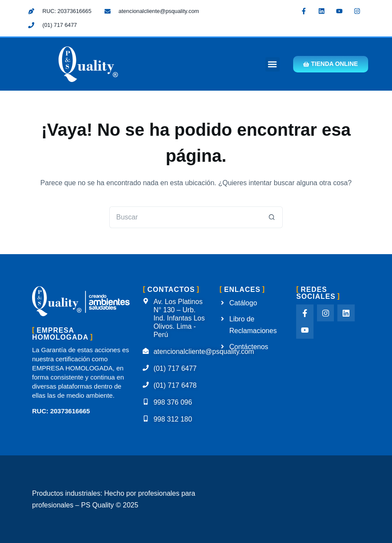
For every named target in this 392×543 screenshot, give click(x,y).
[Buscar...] (185, 217)
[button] (272, 64)
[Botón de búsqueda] (272, 217)
